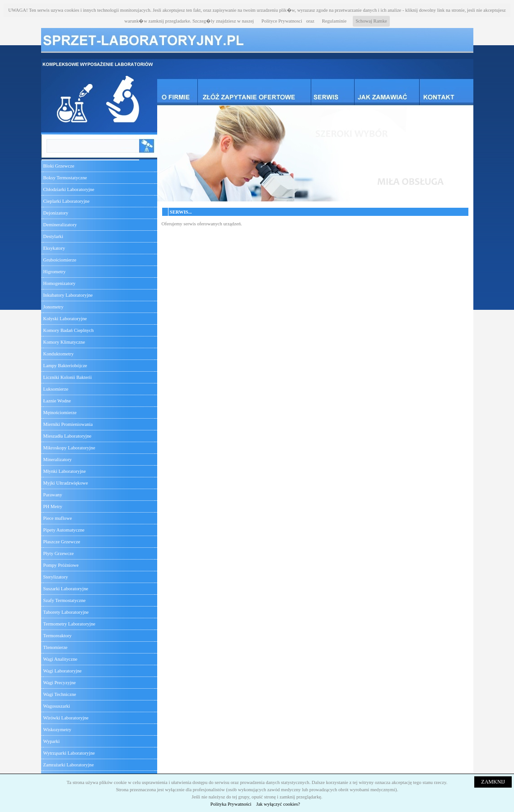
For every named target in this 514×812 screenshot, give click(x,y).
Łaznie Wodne (57, 401)
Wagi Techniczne (60, 694)
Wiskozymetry (57, 730)
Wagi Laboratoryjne (63, 671)
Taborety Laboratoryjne (66, 612)
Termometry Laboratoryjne (70, 624)
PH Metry (53, 506)
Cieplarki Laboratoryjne (67, 201)
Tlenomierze (56, 647)
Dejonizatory (56, 213)
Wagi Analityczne (61, 659)
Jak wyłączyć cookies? (278, 804)
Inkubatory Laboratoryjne (68, 295)
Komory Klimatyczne (64, 342)
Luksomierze (56, 389)
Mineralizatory (58, 460)
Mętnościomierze (60, 413)
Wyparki (52, 741)
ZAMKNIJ (493, 782)
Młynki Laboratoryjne (65, 471)
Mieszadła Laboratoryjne (68, 436)
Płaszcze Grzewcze (62, 542)
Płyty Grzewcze (59, 553)
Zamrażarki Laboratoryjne (69, 765)
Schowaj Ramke (371, 21)
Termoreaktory (58, 636)
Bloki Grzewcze (59, 166)
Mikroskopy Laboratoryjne (69, 448)
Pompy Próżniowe (61, 565)
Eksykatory (54, 248)
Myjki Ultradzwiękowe (66, 483)
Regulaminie (334, 21)
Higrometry (55, 272)
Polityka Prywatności (231, 804)
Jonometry (54, 307)
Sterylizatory (56, 577)
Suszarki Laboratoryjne (66, 589)
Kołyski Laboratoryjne (65, 319)
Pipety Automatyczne (64, 530)
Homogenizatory (60, 283)
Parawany (53, 495)
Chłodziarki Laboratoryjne (69, 189)
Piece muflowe (58, 518)
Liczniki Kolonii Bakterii (68, 377)
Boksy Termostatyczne (65, 178)
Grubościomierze (60, 260)
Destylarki (53, 236)
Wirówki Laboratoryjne (66, 718)
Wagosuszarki (57, 706)
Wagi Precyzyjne (60, 683)
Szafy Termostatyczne (65, 600)
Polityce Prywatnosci (282, 21)
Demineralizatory (60, 225)
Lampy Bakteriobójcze (65, 366)
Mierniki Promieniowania (68, 424)
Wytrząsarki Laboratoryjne (69, 753)
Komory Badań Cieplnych (69, 330)
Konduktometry (58, 354)
